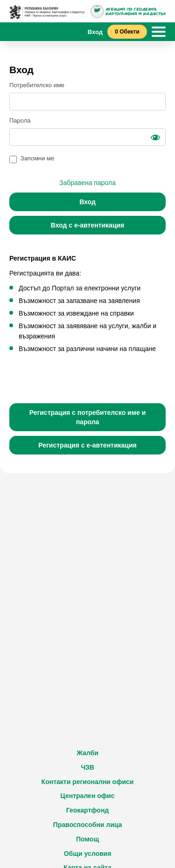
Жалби (87, 753)
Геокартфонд (88, 810)
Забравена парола (87, 183)
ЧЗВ (87, 767)
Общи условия (88, 854)
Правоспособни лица (88, 825)
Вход (87, 202)
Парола (20, 121)
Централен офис (88, 796)
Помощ (87, 839)
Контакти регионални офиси (88, 782)
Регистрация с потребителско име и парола (88, 417)
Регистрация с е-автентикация (87, 445)
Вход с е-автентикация (88, 225)
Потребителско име (37, 85)
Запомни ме (38, 158)
